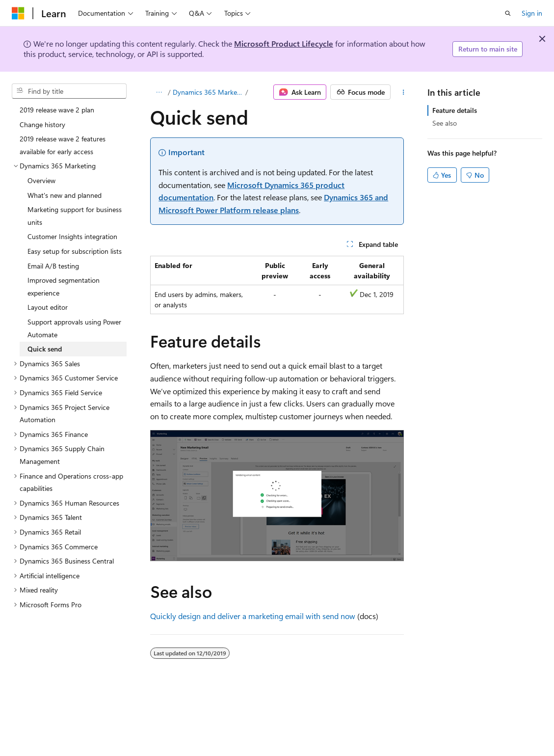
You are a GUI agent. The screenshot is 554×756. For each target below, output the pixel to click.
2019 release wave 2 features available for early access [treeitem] (63, 145)
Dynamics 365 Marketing (208, 92)
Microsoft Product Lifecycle (284, 43)
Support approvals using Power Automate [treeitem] (74, 328)
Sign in (532, 13)
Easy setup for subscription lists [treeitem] (75, 251)
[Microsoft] (18, 13)
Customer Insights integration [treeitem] (72, 236)
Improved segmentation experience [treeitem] (64, 286)
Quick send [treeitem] (45, 349)
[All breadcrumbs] (159, 92)
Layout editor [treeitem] (48, 307)
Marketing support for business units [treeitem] (75, 216)
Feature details (455, 110)
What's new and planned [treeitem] (65, 195)
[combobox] (69, 91)
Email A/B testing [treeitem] (53, 266)
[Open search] (508, 13)
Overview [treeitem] (41, 180)
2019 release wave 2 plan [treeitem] (57, 110)
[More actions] (403, 92)
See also (445, 123)
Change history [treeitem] (42, 124)
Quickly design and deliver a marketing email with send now (253, 616)
